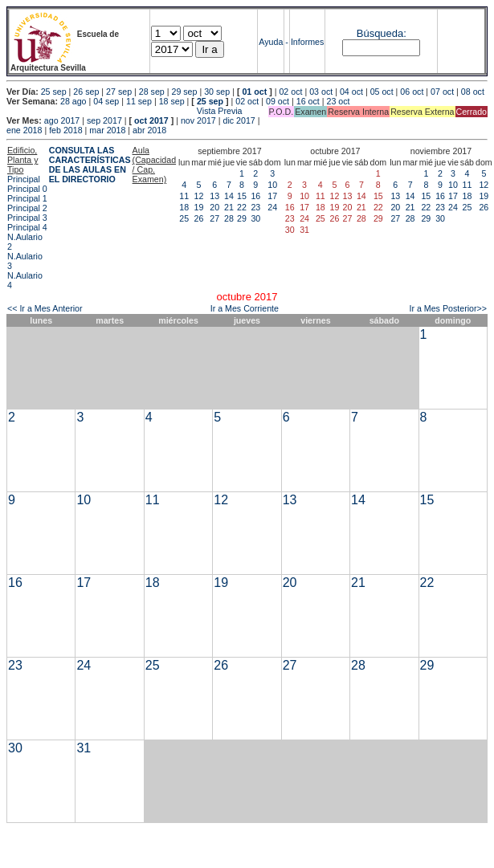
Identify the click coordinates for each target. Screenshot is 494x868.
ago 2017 (62, 120)
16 (255, 196)
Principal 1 (27, 198)
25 (184, 218)
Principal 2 (27, 208)
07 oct (442, 92)
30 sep (217, 92)
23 (255, 207)
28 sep (152, 92)
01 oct (254, 92)
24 (272, 207)
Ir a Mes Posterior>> (448, 308)
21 (229, 207)
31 (84, 748)
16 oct (308, 101)
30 (255, 218)
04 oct (351, 92)
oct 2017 (151, 120)
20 (214, 207)
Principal (24, 179)
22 (242, 207)
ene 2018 (24, 130)
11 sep (139, 101)
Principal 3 (27, 218)
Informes (307, 42)
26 (199, 218)
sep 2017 (104, 120)
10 (272, 185)
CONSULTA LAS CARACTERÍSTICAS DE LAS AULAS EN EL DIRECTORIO (90, 165)
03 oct (321, 92)
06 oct (412, 92)
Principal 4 (27, 227)
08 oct (473, 92)
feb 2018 (65, 130)
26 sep (86, 92)
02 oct (290, 92)
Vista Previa (125, 111)
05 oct (382, 92)
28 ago (73, 101)
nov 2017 (198, 120)
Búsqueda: (382, 33)
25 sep (54, 92)
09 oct (278, 101)
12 (199, 196)
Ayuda (271, 42)
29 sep (184, 92)
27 (214, 218)
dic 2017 (239, 120)
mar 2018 (107, 130)
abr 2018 (149, 130)
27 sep (119, 92)
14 (229, 196)
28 (229, 218)
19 (199, 207)
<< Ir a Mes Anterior (45, 308)
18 (184, 207)
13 (214, 196)
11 (184, 196)
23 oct (338, 101)
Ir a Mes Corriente (245, 308)
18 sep (172, 101)
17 (272, 196)
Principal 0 (27, 189)
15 (242, 196)
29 (242, 218)
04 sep (106, 101)
